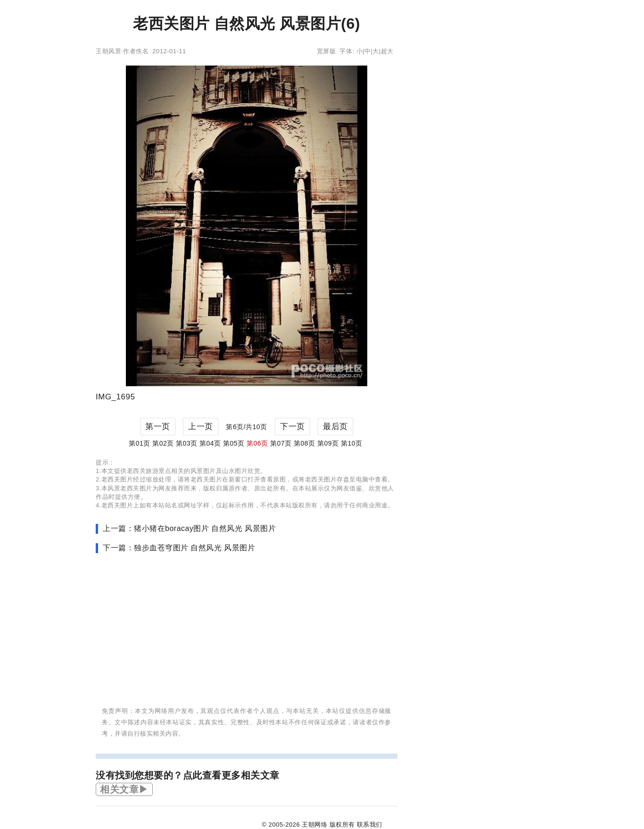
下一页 (293, 427)
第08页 (305, 443)
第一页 (158, 427)
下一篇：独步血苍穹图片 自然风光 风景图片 (179, 548)
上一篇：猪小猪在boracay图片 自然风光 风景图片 (189, 528)
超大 (387, 51)
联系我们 (370, 825)
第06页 (257, 443)
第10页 (352, 443)
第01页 (140, 443)
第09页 (328, 443)
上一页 (201, 427)
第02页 (163, 443)
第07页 (281, 443)
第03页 (187, 443)
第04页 (210, 443)
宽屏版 (326, 51)
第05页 (234, 443)
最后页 (335, 427)
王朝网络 (314, 825)
